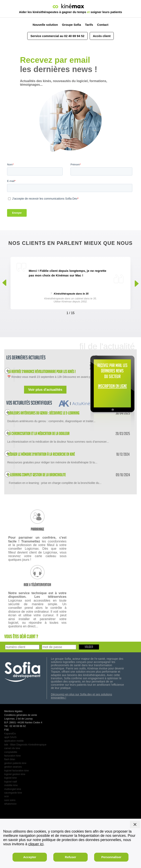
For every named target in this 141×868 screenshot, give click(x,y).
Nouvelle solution (45, 25)
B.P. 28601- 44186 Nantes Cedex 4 (23, 772)
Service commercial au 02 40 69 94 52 (57, 36)
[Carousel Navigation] (70, 312)
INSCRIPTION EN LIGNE (112, 387)
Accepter (30, 857)
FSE (7, 779)
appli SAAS (10, 786)
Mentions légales (13, 760)
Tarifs (89, 25)
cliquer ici (36, 844)
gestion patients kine (15, 812)
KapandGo (10, 783)
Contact (103, 25)
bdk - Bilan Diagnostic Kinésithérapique (25, 794)
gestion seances (13, 816)
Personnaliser (111, 857)
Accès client (102, 36)
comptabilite (11, 801)
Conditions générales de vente (21, 764)
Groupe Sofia (72, 25)
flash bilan (10, 808)
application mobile (14, 790)
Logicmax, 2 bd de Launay (18, 768)
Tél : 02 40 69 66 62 (15, 775)
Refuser (70, 857)
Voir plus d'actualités (45, 402)
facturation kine (12, 805)
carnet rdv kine (12, 797)
